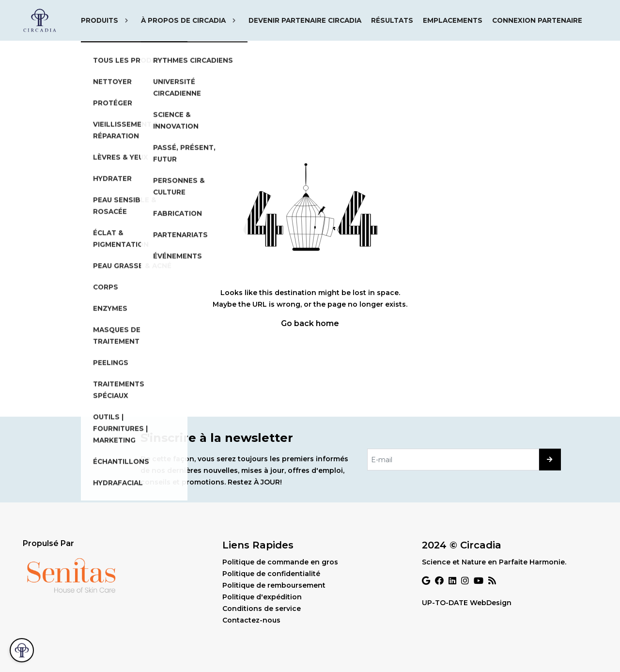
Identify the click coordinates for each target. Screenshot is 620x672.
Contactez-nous (251, 620)
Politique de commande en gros (280, 562)
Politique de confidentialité (271, 574)
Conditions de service (262, 609)
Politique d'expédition (262, 597)
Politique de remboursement (274, 585)
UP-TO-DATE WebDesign (467, 603)
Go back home (310, 323)
